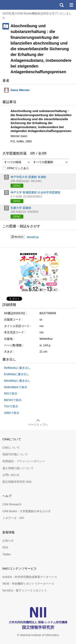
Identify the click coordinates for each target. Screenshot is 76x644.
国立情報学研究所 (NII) (17, 482)
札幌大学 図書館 (21, 208)
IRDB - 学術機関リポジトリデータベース (28, 584)
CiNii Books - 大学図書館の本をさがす (27, 511)
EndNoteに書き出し (17, 374)
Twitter (7, 554)
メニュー (71, 5)
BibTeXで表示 (13, 400)
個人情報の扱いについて (18, 468)
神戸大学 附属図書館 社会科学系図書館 (35, 192)
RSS (5, 547)
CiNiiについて (11, 448)
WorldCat (33, 237)
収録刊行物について (15, 454)
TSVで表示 (11, 406)
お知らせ (8, 540)
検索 (61, 5)
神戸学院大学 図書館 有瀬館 (28, 177)
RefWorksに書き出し (17, 368)
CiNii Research (12, 504)
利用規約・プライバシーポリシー (24, 461)
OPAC (17, 186)
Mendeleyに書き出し (17, 381)
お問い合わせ (11, 475)
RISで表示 (11, 393)
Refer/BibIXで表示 (16, 387)
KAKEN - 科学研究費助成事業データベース (30, 577)
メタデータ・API (13, 518)
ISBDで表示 (12, 413)
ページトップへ (38, 425)
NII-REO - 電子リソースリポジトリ (25, 591)
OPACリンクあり (16, 168)
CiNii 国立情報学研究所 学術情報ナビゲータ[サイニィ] (18, 5)
